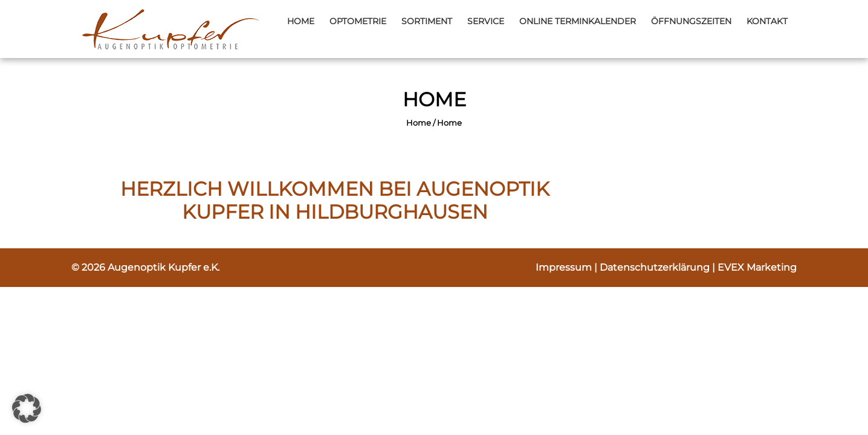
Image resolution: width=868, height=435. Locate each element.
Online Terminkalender (578, 21)
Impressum (565, 267)
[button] (27, 408)
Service (486, 21)
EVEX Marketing (757, 267)
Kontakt (767, 21)
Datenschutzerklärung (656, 267)
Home (301, 21)
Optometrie (358, 21)
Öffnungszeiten (691, 21)
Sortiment (427, 21)
